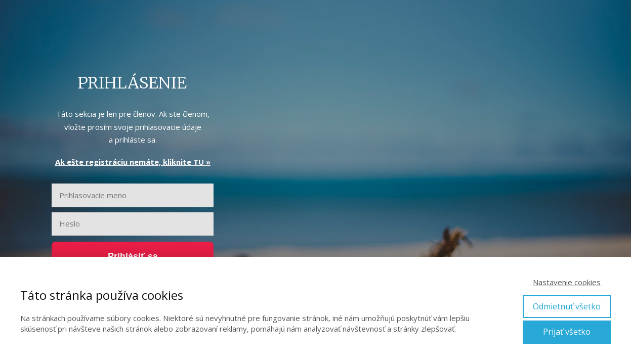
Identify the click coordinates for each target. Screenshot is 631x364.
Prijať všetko (567, 332)
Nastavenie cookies (567, 282)
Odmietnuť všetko (567, 306)
